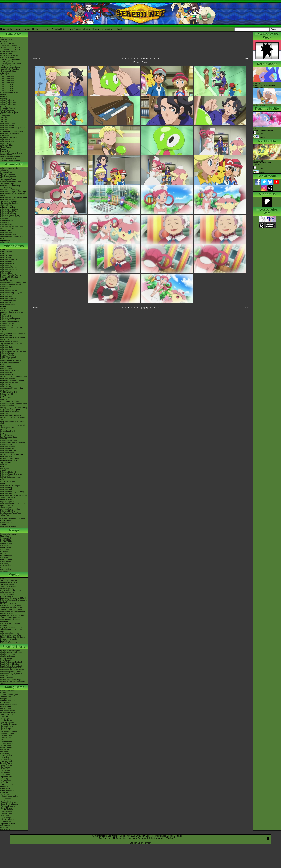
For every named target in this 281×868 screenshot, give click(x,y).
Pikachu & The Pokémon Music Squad (12, 683)
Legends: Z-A (5, 257)
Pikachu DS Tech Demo (9, 458)
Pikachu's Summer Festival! (11, 662)
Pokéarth (119, 29)
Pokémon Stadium (7, 493)
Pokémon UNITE (7, 271)
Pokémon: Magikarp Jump (10, 318)
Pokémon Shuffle (7, 347)
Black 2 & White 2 (7, 369)
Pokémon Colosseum (9, 441)
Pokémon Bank (6, 335)
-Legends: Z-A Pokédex (9, 69)
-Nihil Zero (4, 783)
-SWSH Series (6, 747)
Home (17, 29)
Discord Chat (5, 151)
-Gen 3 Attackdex (7, 79)
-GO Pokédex (6, 65)
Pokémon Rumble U (8, 375)
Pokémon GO (6, 265)
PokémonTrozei (6, 456)
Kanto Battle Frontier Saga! (11, 182)
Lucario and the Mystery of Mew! (13, 598)
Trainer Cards (6, 697)
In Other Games (6, 505)
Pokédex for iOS (7, 394)
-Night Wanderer (7, 810)
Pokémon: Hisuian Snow (10, 215)
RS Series (4, 552)
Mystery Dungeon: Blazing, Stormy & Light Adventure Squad (14, 409)
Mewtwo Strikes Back (9, 582)
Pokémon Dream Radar (9, 371)
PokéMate (4, 464)
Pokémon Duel (6, 359)
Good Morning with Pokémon (12, 227)
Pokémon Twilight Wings (10, 211)
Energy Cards (6, 699)
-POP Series (5, 775)
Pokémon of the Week (9, 114)
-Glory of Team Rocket (9, 796)
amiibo (3, 517)
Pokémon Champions (9, 259)
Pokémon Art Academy (9, 341)
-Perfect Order (6, 708)
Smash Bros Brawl (7, 431)
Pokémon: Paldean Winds (10, 217)
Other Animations (7, 229)
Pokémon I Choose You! (10, 633)
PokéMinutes (5, 223)
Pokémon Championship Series (12, 128)
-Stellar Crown (6, 728)
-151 (2, 740)
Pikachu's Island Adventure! (11, 666)
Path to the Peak (7, 221)
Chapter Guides (6, 542)
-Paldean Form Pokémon (10, 161)
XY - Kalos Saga (7, 188)
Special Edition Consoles (10, 509)
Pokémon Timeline (7, 124)
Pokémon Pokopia (7, 261)
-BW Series (5, 753)
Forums (26, 29)
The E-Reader (6, 462)
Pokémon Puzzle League (10, 486)
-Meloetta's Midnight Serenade (12, 618)
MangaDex (4, 536)
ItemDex (4, 94)
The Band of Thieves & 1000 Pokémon (11, 344)
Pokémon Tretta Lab (8, 373)
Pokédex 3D (5, 384)
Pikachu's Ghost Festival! (10, 664)
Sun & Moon (5, 308)
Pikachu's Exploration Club (11, 668)
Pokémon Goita (6, 523)
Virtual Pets (5, 515)
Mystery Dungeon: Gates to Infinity (14, 376)
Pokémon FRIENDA (8, 527)
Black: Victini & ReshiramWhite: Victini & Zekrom (12, 613)
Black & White (6, 367)
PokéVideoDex (6, 225)
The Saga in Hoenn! (8, 180)
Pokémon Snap (6, 488)
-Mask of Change (7, 812)
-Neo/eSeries (5, 759)
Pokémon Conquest (8, 378)
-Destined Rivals (7, 720)
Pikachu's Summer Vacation (11, 650)
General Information (8, 534)
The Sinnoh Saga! (7, 184)
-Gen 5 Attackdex (7, 83)
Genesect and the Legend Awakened (10, 620)
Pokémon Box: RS (7, 449)
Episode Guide (140, 62)
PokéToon (4, 219)
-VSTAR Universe (7, 820)
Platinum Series (6, 559)
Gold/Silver (4, 468)
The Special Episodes (9, 201)
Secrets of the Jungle (8, 639)
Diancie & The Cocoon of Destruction (10, 624)
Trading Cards (14, 687)
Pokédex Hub (58, 29)
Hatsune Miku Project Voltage (12, 131)
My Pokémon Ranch (8, 429)
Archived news (6, 40)
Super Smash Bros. (8, 497)
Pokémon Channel (7, 447)
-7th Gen (4, 122)
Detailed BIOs (6, 540)
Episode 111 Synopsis (264, 131)
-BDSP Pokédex (7, 61)
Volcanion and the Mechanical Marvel (12, 630)
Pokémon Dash (6, 445)
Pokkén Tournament (8, 357)
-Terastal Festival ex (8, 802)
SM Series (4, 571)
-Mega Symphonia (7, 790)
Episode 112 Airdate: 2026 (262, 163)
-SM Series (5, 749)
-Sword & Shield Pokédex (10, 59)
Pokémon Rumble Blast (9, 382)
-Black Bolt (4, 716)
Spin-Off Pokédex (7, 100)
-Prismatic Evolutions (8, 724)
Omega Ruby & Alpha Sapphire (12, 334)
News (2, 38)
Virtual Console (6, 507)
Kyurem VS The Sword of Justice (13, 616)
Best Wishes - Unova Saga (11, 186)
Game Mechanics (7, 110)
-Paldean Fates (6, 736)
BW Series (4, 563)
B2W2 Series (5, 565)
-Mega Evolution (7, 714)
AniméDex (4, 170)
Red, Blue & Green (8, 482)
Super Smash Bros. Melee (10, 478)
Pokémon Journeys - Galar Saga (13, 192)
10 (150, 58)
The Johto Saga (6, 178)
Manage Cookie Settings (170, 836)
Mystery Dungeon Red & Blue (12, 454)
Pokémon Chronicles (8, 199)
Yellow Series (5, 548)
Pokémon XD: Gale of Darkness (13, 443)
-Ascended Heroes (8, 710)
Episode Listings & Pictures (11, 168)
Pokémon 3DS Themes (9, 511)
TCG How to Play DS (8, 392)
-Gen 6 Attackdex (7, 85)
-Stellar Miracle (6, 808)
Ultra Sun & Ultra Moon (9, 310)
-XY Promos (5, 773)
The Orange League (8, 176)
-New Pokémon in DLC (9, 159)
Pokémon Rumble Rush (9, 320)
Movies (14, 575)
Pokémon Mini (6, 476)
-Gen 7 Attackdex (7, 87)
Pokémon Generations (9, 209)
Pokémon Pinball (7, 490)
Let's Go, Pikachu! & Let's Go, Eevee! (12, 313)
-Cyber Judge (5, 818)
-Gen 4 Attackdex (7, 81)
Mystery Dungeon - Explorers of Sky (13, 418)
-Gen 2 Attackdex (7, 77)
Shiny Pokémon (6, 205)
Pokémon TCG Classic (9, 705)
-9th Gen (4, 118)
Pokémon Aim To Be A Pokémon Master (13, 194)
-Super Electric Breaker (9, 804)
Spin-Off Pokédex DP (8, 102)
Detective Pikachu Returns (11, 275)
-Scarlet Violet (6, 746)
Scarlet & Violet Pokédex (78, 29)
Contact (36, 29)
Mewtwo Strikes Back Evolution (12, 637)
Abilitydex (4, 98)
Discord (46, 29)
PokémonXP (5, 130)
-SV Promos (5, 767)
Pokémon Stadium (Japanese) (12, 492)
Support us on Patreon (140, 843)
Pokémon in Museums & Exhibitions (10, 134)
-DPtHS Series (6, 755)
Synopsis (259, 169)
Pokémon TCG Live (8, 304)
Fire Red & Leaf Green (9, 437)
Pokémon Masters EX (9, 269)
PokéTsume (5, 242)
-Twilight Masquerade (9, 732)
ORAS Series (5, 569)
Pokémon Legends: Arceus (11, 285)
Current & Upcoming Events (11, 153)
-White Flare (5, 718)
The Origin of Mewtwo (9, 580)
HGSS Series (5, 561)
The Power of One (7, 584)
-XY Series (4, 751)
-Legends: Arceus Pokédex (11, 63)
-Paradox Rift (5, 738)
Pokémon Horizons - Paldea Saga (13, 197)
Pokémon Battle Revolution (11, 415)
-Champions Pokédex (9, 71)
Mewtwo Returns (7, 588)
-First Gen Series (7, 761)
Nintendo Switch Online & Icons (12, 519)
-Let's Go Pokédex (7, 57)
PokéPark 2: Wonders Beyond (12, 380)
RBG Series (5, 546)
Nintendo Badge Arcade (9, 363)
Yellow (3, 484)
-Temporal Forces (7, 734)
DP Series (4, 557)
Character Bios (6, 172)
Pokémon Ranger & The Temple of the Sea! (14, 601)
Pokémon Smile (6, 296)
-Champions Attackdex (9, 92)
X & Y (2, 332)
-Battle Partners (6, 800)
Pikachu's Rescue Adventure (11, 652)
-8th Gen (4, 120)
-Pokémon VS (6, 822)
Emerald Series (6, 556)
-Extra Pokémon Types (9, 695)
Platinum (4, 400)
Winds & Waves (6, 252)
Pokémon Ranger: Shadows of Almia (12, 422)
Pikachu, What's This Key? (11, 680)
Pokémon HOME (7, 287)
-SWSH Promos (6, 769)
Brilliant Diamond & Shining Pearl (13, 283)
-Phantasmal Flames (8, 712)
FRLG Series (5, 554)
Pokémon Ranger (7, 453)
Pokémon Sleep (6, 273)
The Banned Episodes (9, 203)
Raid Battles (5, 703)
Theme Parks (5, 147)
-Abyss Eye (5, 779)
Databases (14, 34)
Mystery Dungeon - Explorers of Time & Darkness (13, 426)
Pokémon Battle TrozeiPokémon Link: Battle (13, 338)
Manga (14, 530)
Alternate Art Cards (8, 701)
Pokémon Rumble (7, 406)
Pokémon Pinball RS (8, 451)
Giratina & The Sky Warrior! (11, 606)
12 (158, 58)
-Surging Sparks (7, 726)
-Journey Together (7, 722)
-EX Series (4, 757)
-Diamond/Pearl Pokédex (10, 50)
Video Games (14, 246)
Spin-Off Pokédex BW (9, 104)
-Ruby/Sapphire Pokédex (10, 48)
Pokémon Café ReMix (9, 267)
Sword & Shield (6, 281)
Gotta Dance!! (6, 660)
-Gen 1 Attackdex (7, 75)
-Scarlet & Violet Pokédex (10, 67)
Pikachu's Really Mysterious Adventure (11, 675)
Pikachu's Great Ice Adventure (12, 670)
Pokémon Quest (7, 326)
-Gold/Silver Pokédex (8, 46)
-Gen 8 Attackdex (7, 89)
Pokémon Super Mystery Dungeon (14, 351)
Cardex (3, 106)
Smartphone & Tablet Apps (11, 513)
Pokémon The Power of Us (11, 635)
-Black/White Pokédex (9, 51)
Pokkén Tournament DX (9, 322)
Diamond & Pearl (7, 398)
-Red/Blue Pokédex (8, 44)
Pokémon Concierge (8, 233)
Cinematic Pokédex (8, 108)
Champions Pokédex (102, 29)
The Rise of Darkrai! (8, 604)
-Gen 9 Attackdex (7, 91)
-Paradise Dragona (8, 806)
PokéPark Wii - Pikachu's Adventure (10, 413)
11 (154, 58)
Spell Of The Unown (8, 586)
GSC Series (5, 550)
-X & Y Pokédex (6, 53)
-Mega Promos (6, 765)
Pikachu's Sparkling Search (11, 672)
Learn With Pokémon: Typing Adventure (11, 389)
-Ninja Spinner (6, 781)
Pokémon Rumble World (10, 349)
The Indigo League (8, 174)
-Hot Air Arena (6, 798)
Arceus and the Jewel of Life (11, 608)
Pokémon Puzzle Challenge (11, 474)
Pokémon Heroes (7, 592)
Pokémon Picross (7, 353)
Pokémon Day (6, 139)
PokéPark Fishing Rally (9, 460)
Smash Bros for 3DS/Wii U (11, 361)
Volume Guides (6, 544)
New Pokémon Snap (8, 300)
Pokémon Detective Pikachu (11, 643)
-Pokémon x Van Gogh (9, 137)
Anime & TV (14, 164)
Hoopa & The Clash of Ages (11, 627)
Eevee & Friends (7, 678)
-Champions (5, 116)
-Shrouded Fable (7, 730)
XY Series (4, 567)
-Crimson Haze (6, 814)
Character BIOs (6, 538)
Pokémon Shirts (6, 145)
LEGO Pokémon (7, 143)
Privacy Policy (150, 836)
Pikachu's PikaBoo (7, 656)
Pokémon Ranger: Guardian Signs (14, 404)
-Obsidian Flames (7, 742)
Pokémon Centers (7, 126)
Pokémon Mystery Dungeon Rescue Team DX (11, 294)
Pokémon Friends (7, 263)
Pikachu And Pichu (8, 654)
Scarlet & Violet (6, 256)
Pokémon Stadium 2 (8, 472)
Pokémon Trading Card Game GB (13, 495)
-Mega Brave (5, 788)
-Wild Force (5, 816)
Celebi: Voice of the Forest (11, 590)
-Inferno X (4, 786)
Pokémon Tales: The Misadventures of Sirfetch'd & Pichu (12, 236)
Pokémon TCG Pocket (9, 277)
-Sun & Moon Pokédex (9, 55)
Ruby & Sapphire (7, 435)
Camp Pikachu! (6, 658)
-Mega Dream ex (7, 785)
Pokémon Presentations (10, 141)
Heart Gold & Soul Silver (10, 402)
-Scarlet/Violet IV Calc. (9, 112)
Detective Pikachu (7, 324)
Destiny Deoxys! (7, 596)
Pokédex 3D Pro (7, 386)
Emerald (4, 439)
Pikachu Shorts (14, 647)
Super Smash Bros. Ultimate (11, 328)
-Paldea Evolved (7, 744)
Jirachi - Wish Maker (8, 594)
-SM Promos (5, 771)
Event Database (6, 155)
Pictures (259, 138)
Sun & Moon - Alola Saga (10, 190)
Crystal (3, 470)
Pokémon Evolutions (8, 213)
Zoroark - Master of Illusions (11, 610)
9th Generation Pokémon (10, 157)
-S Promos (4, 827)
